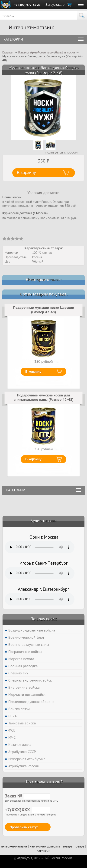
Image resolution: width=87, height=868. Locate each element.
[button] (82, 15)
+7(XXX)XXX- (27, 810)
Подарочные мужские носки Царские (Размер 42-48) (44, 310)
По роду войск (43, 619)
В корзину (33, 372)
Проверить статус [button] (24, 827)
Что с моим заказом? (43, 782)
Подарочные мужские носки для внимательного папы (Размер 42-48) (43, 397)
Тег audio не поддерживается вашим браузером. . (40, 547)
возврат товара (73, 846)
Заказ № (27, 796)
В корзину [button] (26, 173)
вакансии (43, 851)
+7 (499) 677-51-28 (27, 5)
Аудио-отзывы (43, 521)
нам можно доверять (45, 846)
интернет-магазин (14, 846)
